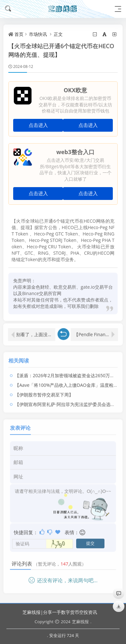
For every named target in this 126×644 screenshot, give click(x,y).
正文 (58, 34)
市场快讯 (38, 34)
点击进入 (38, 125)
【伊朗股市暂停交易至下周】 (44, 392)
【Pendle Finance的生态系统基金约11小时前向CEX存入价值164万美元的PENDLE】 (96, 332)
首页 (19, 34)
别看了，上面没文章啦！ (36, 332)
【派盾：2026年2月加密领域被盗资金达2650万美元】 (69, 373)
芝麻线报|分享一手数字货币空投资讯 (60, 612)
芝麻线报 (80, 622)
